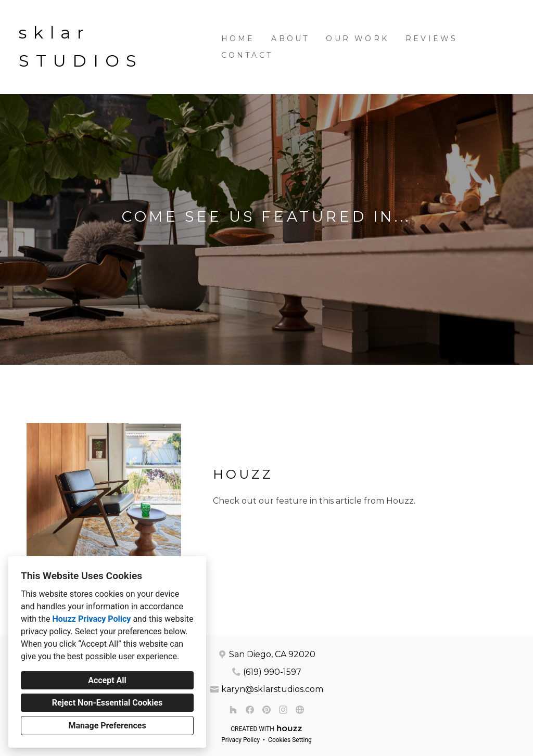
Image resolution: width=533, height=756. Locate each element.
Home (238, 39)
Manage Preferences (107, 726)
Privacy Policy (240, 740)
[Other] (300, 710)
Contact (247, 55)
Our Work (357, 39)
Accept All (107, 680)
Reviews (432, 39)
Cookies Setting (290, 740)
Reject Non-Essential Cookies (107, 703)
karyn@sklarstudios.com (272, 689)
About (290, 39)
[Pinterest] (266, 710)
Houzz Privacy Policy (91, 619)
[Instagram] (283, 710)
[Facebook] (250, 710)
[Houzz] (233, 710)
